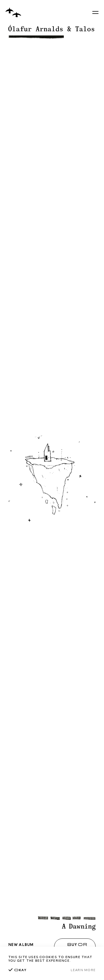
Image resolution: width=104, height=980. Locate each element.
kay (17, 970)
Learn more (83, 970)
